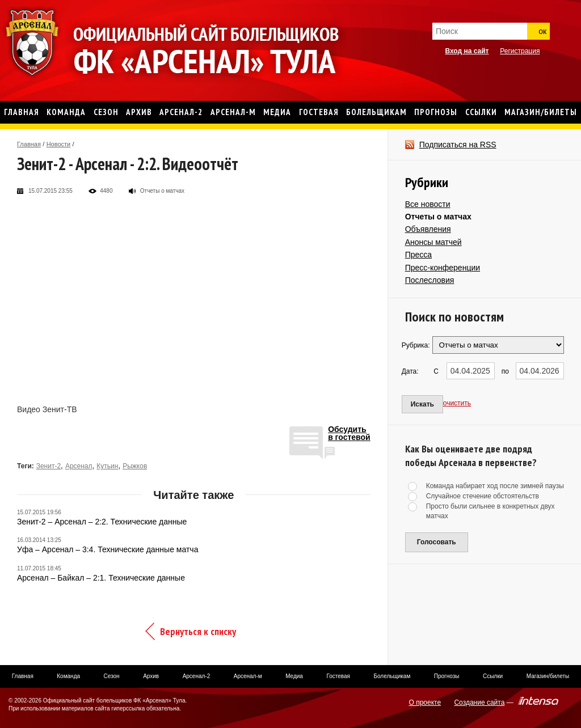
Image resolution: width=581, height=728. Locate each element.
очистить (457, 403)
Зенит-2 (49, 466)
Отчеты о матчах (438, 217)
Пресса (418, 255)
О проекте (425, 702)
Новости (59, 144)
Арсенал (79, 466)
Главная (29, 144)
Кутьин (107, 466)
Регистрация (520, 51)
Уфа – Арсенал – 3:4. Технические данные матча (108, 549)
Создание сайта (479, 702)
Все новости (428, 204)
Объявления (428, 229)
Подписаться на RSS (458, 145)
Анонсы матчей (433, 242)
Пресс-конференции (443, 268)
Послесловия (430, 280)
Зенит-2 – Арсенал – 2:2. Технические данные (102, 522)
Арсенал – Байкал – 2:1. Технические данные (101, 578)
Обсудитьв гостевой (349, 433)
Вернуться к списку (198, 631)
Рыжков (135, 466)
